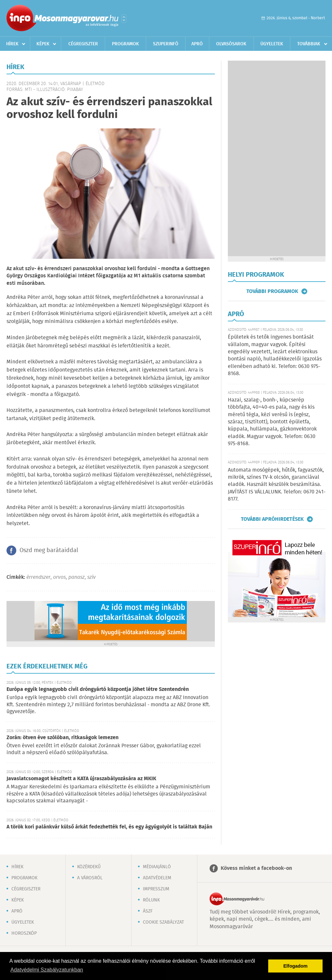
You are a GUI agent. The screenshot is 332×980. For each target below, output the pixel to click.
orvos (59, 577)
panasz (76, 577)
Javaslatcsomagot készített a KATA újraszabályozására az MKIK (81, 779)
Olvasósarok (231, 44)
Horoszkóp (24, 933)
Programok (125, 44)
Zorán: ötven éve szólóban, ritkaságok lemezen (62, 738)
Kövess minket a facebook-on (256, 868)
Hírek (12, 44)
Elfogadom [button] (296, 966)
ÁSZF (148, 911)
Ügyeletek (272, 44)
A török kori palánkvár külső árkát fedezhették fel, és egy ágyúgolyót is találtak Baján (109, 827)
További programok (272, 291)
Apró (197, 44)
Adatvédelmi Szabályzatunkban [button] (47, 970)
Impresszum (156, 889)
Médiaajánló (157, 867)
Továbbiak (309, 44)
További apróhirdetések (272, 519)
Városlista (124, 19)
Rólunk (151, 900)
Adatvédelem (157, 878)
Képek (43, 44)
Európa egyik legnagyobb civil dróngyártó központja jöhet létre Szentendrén (98, 689)
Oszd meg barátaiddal (49, 550)
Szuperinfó (166, 44)
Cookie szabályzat (163, 922)
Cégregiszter (83, 44)
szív (91, 577)
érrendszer (38, 577)
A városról (90, 878)
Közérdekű (89, 867)
